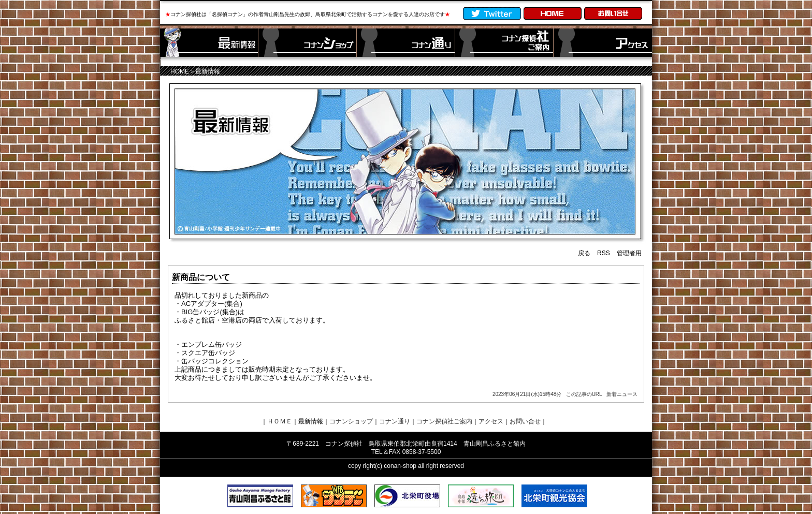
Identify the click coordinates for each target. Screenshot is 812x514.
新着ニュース (622, 394)
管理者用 (629, 253)
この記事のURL (584, 394)
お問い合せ (525, 421)
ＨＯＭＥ (280, 421)
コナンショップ (351, 421)
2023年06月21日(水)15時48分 (527, 394)
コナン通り (395, 421)
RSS (604, 253)
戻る (584, 253)
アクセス (491, 421)
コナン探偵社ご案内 (444, 421)
